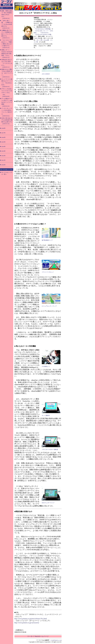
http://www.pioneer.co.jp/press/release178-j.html (31, 619)
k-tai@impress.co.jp (56, 640)
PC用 (38, 38)
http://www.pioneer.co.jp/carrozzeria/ (27, 623)
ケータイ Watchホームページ (38, 636)
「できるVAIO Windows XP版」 (43, 34)
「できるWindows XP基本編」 (43, 29)
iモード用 (39, 40)
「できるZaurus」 (44, 33)
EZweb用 (46, 40)
